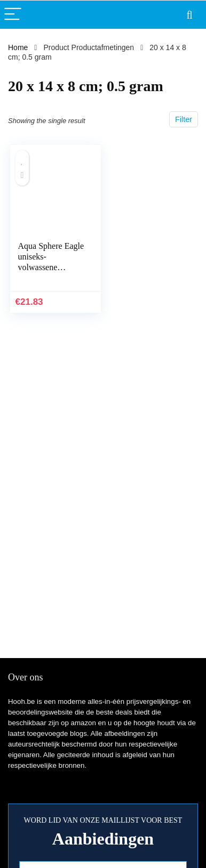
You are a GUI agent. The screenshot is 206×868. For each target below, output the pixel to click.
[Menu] (13, 15)
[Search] (189, 15)
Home (18, 47)
